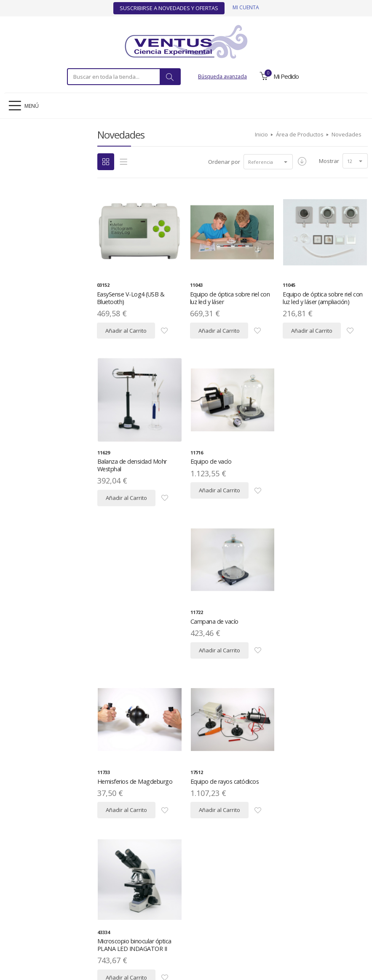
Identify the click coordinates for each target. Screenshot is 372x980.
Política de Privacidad (92, 915)
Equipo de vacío (210, 461)
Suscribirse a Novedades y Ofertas (169, 8)
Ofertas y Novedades (285, 915)
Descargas (178, 915)
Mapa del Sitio (142, 915)
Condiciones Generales (225, 915)
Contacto (328, 915)
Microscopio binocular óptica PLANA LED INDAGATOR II (320, 632)
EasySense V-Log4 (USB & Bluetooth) (130, 298)
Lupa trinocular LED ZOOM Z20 (323, 795)
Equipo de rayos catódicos (223, 628)
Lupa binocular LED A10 (220, 795)
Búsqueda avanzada (222, 76)
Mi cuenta (246, 7)
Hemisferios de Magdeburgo (134, 628)
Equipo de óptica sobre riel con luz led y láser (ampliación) (322, 298)
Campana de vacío (307, 461)
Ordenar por (223, 162)
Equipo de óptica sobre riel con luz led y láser (229, 298)
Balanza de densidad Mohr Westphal (131, 465)
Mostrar (329, 161)
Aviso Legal (46, 915)
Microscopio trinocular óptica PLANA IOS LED (134, 799)
